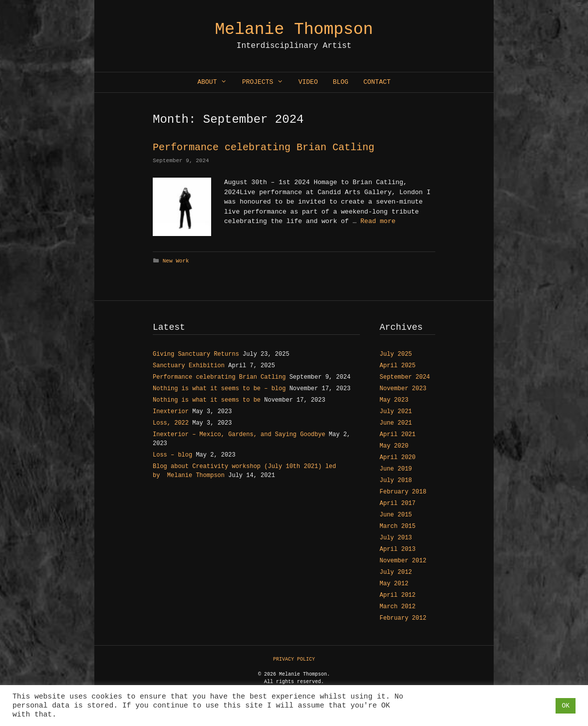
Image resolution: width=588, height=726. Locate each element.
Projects (267, 82)
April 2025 (398, 366)
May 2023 (394, 400)
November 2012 (403, 561)
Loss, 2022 (171, 423)
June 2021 (396, 423)
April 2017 (398, 503)
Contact (377, 82)
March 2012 (398, 607)
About (216, 82)
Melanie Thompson (294, 30)
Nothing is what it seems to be (207, 400)
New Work (176, 261)
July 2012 (396, 572)
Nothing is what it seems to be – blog (219, 389)
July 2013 (396, 538)
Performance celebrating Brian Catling (264, 147)
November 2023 (403, 389)
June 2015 (396, 515)
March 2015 (398, 526)
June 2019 (396, 469)
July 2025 (396, 354)
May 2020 (394, 446)
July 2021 (396, 412)
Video (308, 82)
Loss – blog (172, 455)
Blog (341, 82)
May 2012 (394, 584)
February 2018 (403, 492)
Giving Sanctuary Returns (196, 354)
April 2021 (398, 435)
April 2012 (398, 595)
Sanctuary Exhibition (189, 366)
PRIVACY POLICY (294, 659)
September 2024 (405, 377)
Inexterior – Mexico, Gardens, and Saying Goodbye (239, 435)
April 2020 (398, 458)
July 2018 (396, 481)
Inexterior (171, 412)
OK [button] (566, 706)
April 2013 (398, 549)
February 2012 (403, 618)
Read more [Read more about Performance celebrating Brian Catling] (378, 221)
